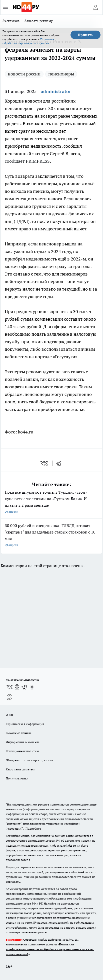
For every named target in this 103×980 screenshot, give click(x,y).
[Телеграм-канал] (24, 687)
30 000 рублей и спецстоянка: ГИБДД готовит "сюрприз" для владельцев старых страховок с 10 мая (51, 536)
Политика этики (17, 778)
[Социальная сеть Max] (9, 697)
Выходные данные (19, 733)
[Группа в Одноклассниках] (17, 687)
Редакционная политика (23, 751)
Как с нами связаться (20, 769)
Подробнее (33, 828)
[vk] (45, 463)
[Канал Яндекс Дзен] (32, 687)
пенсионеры (61, 74)
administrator (56, 91)
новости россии (24, 74)
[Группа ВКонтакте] (9, 687)
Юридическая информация (25, 724)
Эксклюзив (11, 21)
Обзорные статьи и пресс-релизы (29, 760)
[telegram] (60, 463)
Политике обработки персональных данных (28, 41)
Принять (85, 35)
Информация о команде (23, 742)
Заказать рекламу (39, 21)
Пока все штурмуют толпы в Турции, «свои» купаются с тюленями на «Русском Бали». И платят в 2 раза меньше (51, 502)
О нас (10, 715)
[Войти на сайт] (95, 7)
